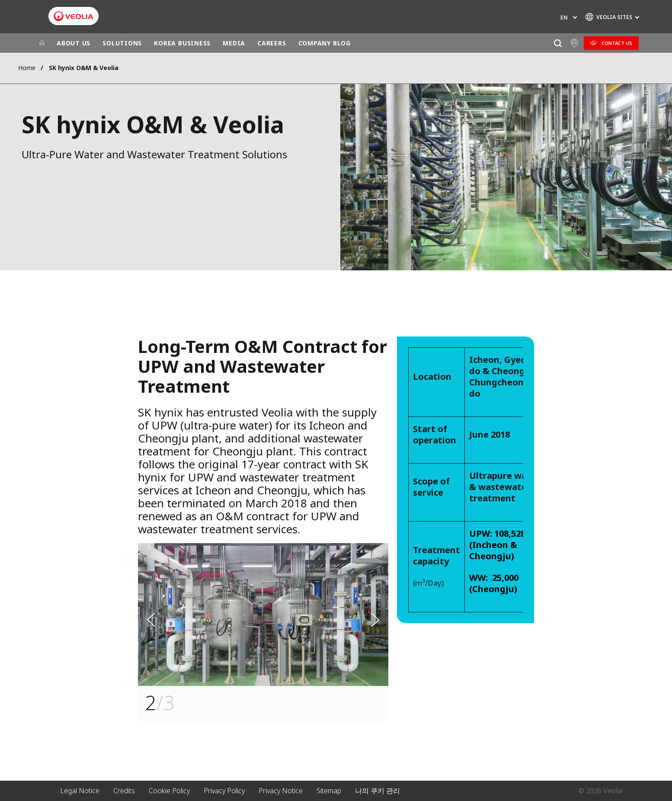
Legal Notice (80, 791)
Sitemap (329, 791)
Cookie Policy (169, 791)
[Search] (558, 43)
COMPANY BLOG (325, 43)
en (564, 18)
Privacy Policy (224, 791)
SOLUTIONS (122, 43)
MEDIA (234, 43)
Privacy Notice (281, 791)
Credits (124, 791)
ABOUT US (74, 43)
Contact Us (617, 43)
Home (27, 68)
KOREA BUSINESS (182, 43)
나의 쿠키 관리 (378, 791)
